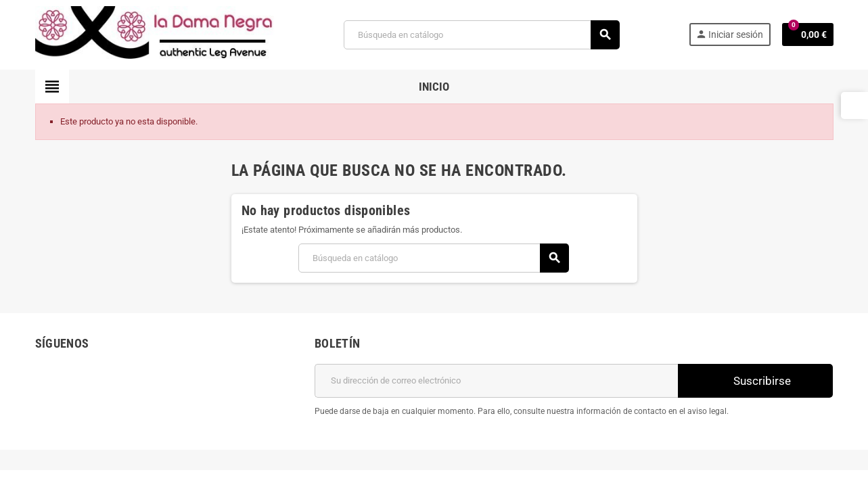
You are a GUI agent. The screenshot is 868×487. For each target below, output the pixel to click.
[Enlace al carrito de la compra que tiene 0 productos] (808, 34)
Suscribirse (755, 380)
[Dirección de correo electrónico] (496, 381)
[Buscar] (481, 35)
